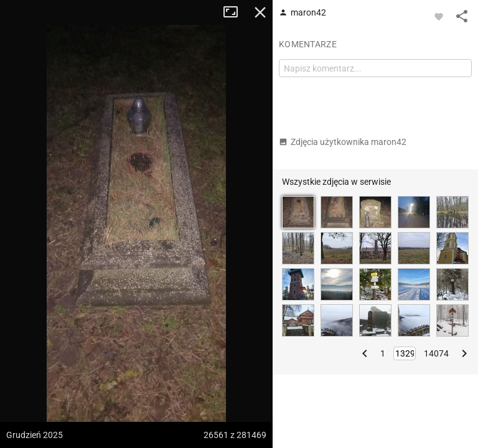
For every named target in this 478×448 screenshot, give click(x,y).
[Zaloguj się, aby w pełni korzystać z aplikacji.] (439, 16)
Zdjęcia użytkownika (343, 142)
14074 (436, 353)
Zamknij (260, 12)
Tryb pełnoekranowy (235, 12)
